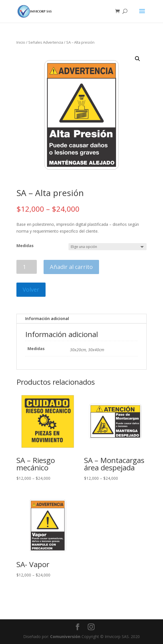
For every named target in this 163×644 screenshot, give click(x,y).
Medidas (25, 246)
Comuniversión (65, 636)
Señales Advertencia (46, 42)
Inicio (21, 42)
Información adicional (47, 318)
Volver (31, 290)
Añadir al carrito (71, 267)
